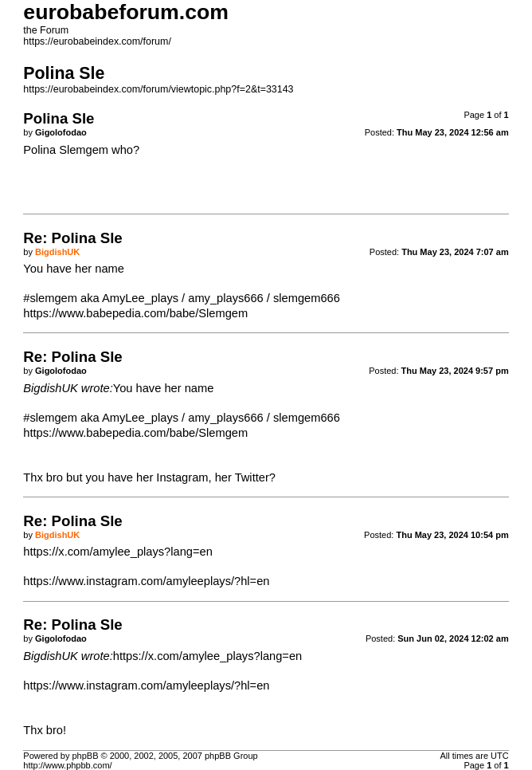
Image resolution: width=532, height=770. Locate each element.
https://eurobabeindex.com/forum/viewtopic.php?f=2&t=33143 (158, 89)
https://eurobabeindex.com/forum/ (97, 41)
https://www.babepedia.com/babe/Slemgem (135, 313)
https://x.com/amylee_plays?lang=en (117, 552)
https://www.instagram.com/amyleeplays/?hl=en (146, 581)
